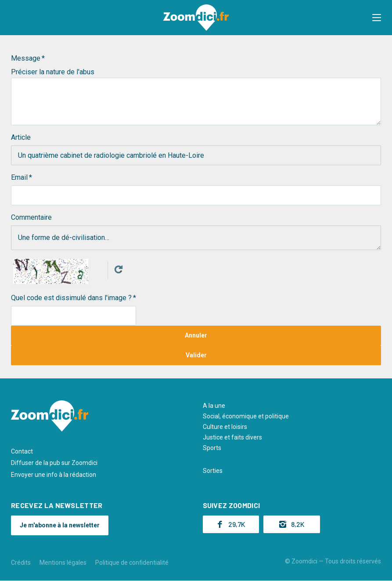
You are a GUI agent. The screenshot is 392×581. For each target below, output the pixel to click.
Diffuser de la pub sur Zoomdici (54, 463)
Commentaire (31, 217)
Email (19, 177)
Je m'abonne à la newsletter (60, 525)
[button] (377, 18)
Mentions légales (63, 563)
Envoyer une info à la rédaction (54, 475)
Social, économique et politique (246, 416)
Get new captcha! (119, 269)
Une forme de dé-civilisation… (196, 238)
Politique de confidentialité (132, 563)
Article (21, 137)
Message (26, 58)
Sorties (213, 471)
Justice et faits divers (232, 437)
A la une (214, 406)
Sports (212, 448)
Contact (22, 451)
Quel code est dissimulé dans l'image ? (71, 298)
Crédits (21, 563)
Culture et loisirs (225, 427)
